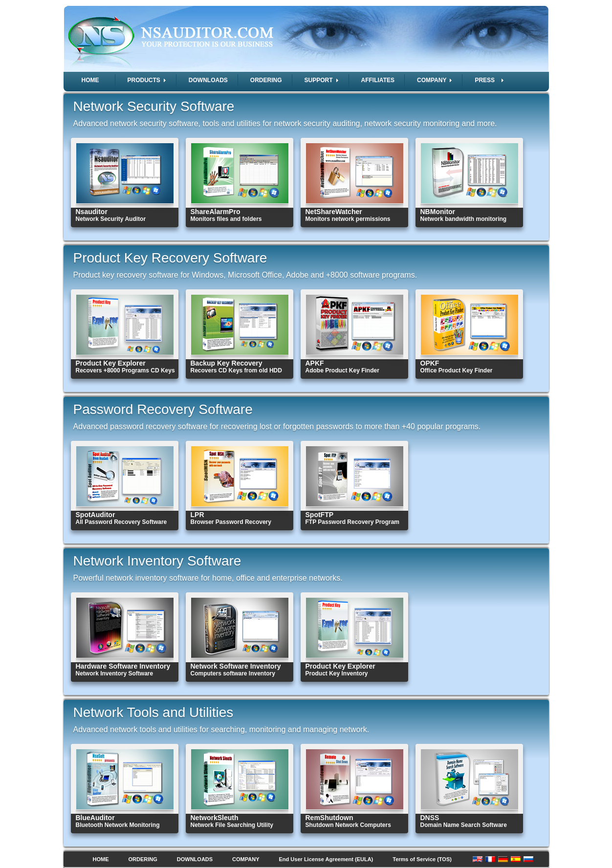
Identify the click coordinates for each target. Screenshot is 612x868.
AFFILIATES (378, 80)
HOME (90, 80)
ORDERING (266, 80)
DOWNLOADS (208, 80)
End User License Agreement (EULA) (326, 859)
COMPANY (246, 859)
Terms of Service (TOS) (422, 859)
